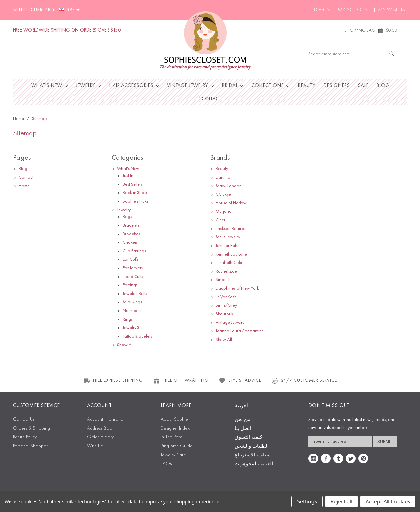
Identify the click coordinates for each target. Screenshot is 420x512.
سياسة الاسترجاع (253, 455)
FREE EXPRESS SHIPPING (113, 381)
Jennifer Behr (227, 246)
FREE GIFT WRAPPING (181, 381)
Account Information (106, 420)
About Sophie (174, 420)
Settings (307, 501)
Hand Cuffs (133, 277)
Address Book (101, 428)
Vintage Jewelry (190, 86)
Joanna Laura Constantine (240, 331)
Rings (128, 319)
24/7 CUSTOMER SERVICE (304, 381)
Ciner (220, 220)
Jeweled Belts (135, 294)
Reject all (341, 501)
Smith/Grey (226, 305)
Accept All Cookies (388, 501)
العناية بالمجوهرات (254, 464)
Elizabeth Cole (229, 263)
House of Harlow (231, 203)
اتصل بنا (243, 429)
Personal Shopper (30, 446)
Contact (210, 99)
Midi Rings (132, 302)
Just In (128, 176)
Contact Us (24, 420)
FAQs (166, 464)
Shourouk (224, 314)
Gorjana (224, 211)
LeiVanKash (226, 297)
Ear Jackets (133, 268)
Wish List (95, 446)
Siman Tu (224, 280)
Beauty (306, 86)
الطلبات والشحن (252, 446)
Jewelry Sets (134, 328)
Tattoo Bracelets (137, 336)
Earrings (130, 285)
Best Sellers (133, 184)
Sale (363, 86)
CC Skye (223, 194)
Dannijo (223, 177)
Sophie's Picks (136, 201)
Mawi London (229, 186)
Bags (127, 217)
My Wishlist (392, 10)
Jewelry (88, 86)
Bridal (233, 86)
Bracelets (131, 225)
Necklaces (133, 311)
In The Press (172, 437)
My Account (354, 10)
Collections (271, 86)
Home (24, 186)
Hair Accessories (134, 86)
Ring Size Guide (177, 446)
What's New (50, 86)
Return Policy (25, 437)
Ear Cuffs (131, 259)
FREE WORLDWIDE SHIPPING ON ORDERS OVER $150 (67, 30)
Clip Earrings (134, 251)
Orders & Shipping (31, 428)
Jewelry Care (173, 455)
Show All (125, 345)
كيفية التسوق (248, 438)
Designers (336, 86)
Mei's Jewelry (228, 237)
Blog (383, 86)
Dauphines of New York (237, 288)
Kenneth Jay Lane (231, 254)
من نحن (242, 420)
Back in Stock (135, 193)
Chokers (130, 242)
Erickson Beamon (231, 229)
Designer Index (175, 428)
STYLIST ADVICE (240, 381)
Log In (322, 10)
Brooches (131, 234)
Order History (100, 437)
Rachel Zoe (226, 271)
